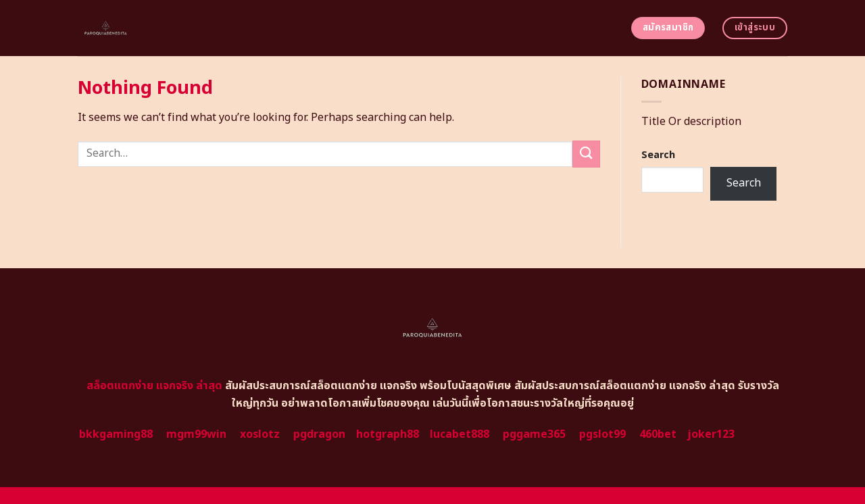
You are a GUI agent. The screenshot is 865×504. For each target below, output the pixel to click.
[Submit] (586, 154)
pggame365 (534, 434)
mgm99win (196, 434)
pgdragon (319, 434)
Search (658, 155)
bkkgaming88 (116, 434)
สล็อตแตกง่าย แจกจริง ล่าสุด (154, 386)
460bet (658, 434)
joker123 (711, 434)
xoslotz (260, 434)
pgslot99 (602, 434)
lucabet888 (460, 434)
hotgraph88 (388, 434)
